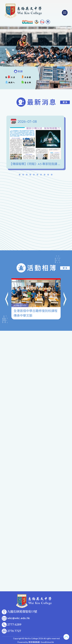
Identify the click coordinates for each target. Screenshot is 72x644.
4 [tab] (30, 175)
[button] (7, 287)
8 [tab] (45, 175)
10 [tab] (52, 175)
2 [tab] (23, 175)
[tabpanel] (36, 143)
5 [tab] (34, 175)
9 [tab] (48, 175)
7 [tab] (41, 175)
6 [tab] (37, 175)
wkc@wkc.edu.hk (19, 618)
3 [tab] (27, 175)
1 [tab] (20, 175)
